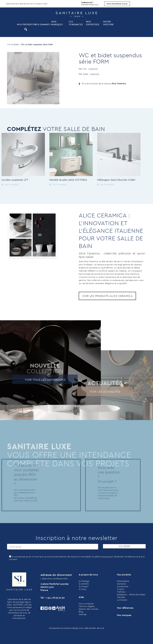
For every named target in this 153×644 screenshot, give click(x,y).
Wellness (121, 592)
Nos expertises (93, 23)
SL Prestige (84, 581)
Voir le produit (50, 184)
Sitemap (83, 614)
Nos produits (25, 24)
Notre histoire (109, 23)
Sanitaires (121, 584)
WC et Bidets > (14, 44)
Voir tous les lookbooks (37, 380)
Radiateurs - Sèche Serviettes (131, 594)
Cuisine (120, 589)
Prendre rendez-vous (90, 3)
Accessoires (123, 586)
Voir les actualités (97, 391)
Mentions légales (87, 606)
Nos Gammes (42, 24)
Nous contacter (86, 604)
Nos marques (57, 23)
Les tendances (76, 23)
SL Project (84, 586)
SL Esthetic (84, 584)
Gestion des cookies (88, 609)
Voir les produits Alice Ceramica (107, 296)
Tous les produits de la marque (104, 84)
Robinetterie (123, 581)
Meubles (121, 597)
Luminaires (122, 600)
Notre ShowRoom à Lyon (117, 4)
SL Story (83, 589)
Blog (81, 612)
